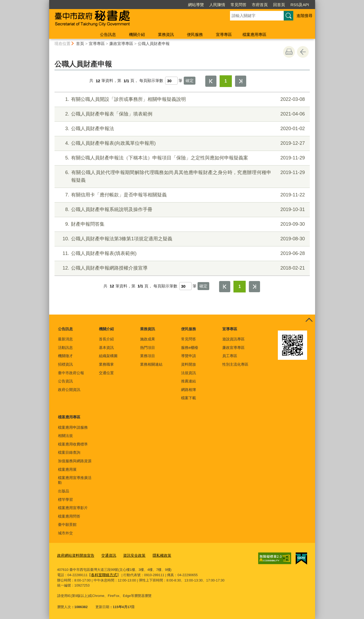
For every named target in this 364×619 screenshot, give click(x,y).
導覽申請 (189, 356)
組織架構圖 (108, 356)
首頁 (80, 44)
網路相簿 (189, 390)
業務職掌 (106, 364)
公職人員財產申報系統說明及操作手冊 (181, 210)
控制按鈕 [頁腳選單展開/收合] (309, 320)
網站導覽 (196, 5)
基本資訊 (106, 348)
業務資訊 (166, 34)
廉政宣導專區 (121, 44)
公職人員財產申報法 (181, 129)
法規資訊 (189, 373)
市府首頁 (260, 5)
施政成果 (148, 339)
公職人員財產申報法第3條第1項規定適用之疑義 (181, 239)
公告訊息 (108, 34)
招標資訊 (65, 364)
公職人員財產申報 (154, 44)
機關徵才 (65, 356)
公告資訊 (65, 381)
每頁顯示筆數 (151, 81)
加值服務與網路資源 (75, 461)
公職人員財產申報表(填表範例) (181, 253)
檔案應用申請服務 (73, 427)
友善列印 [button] (289, 52)
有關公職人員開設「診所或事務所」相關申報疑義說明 (181, 99)
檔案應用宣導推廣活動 (75, 480)
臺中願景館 (67, 525)
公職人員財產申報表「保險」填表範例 (181, 114)
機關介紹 (137, 34)
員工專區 (230, 356)
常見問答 (239, 5)
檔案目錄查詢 (69, 452)
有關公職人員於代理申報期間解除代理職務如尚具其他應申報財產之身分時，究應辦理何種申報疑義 (181, 176)
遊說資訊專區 (233, 339)
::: (47, 2)
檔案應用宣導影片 (73, 508)
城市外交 (65, 533)
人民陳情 (217, 5)
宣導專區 (224, 34)
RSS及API (300, 5)
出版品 (64, 491)
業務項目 (148, 356)
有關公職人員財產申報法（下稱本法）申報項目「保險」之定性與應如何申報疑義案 (181, 158)
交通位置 (106, 373)
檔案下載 (189, 398)
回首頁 (279, 5)
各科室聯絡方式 (103, 574)
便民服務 (195, 34)
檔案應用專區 (254, 34)
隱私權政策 (156, 555)
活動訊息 (65, 348)
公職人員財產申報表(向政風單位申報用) (181, 143)
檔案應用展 (67, 469)
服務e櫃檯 (190, 348)
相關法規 (65, 436)
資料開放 (189, 364)
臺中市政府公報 (71, 373)
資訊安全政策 (130, 555)
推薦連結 (189, 381)
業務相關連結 (151, 364)
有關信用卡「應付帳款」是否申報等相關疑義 (181, 195)
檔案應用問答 (69, 516)
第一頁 (211, 81)
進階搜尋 (304, 16)
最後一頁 (241, 81)
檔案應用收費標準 (73, 444)
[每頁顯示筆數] (171, 81)
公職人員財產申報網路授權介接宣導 (181, 268)
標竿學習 (65, 500)
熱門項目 (148, 348)
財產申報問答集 (181, 224)
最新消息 (65, 339)
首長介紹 (106, 339)
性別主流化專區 (235, 364)
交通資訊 (106, 555)
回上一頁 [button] (303, 52)
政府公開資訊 (69, 390)
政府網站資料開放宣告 (74, 555)
